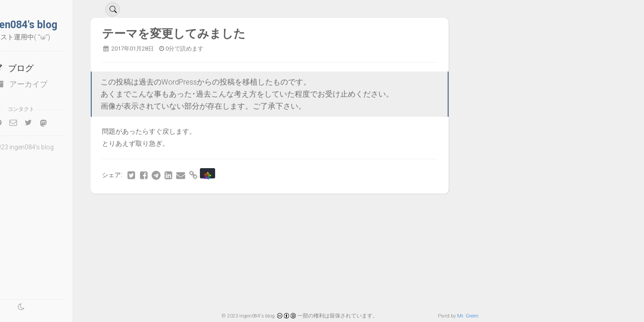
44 (443, 210)
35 (278, 210)
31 (204, 210)
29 (168, 210)
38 (333, 210)
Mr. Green (468, 316)
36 (296, 210)
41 (388, 210)
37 (314, 210)
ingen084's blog (51, 25)
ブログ (43, 68)
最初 (133, 210)
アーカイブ (51, 84)
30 (186, 210)
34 (259, 210)
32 (223, 210)
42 (406, 210)
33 (241, 210)
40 (369, 210)
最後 (132, 225)
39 (351, 210)
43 (424, 210)
